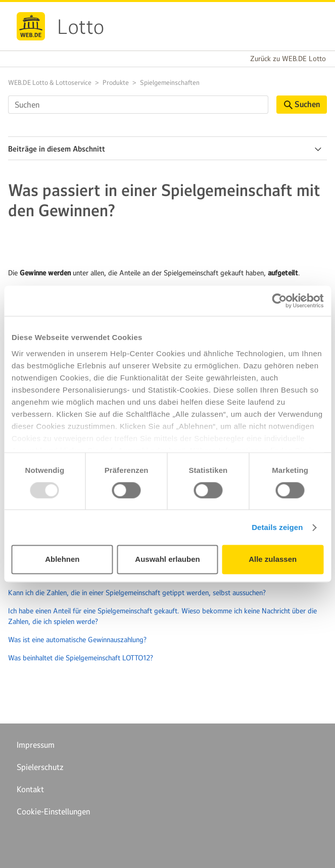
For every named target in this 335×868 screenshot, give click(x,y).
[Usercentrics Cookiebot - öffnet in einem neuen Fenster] (279, 301)
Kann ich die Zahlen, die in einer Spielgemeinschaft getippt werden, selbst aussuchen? (137, 593)
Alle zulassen (273, 560)
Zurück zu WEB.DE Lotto (288, 59)
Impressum (36, 745)
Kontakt (30, 789)
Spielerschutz (40, 767)
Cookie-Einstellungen (53, 811)
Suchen (302, 104)
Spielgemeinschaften (170, 83)
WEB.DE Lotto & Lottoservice (50, 83)
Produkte (116, 83)
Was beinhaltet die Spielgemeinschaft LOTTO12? (81, 658)
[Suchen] (138, 105)
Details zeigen (277, 527)
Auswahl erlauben (167, 560)
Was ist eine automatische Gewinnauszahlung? (77, 640)
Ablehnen (62, 560)
